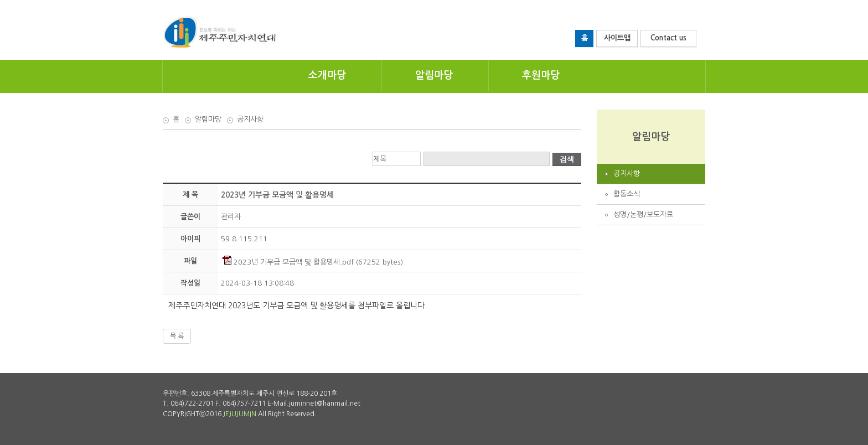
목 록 (177, 336)
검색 (567, 159)
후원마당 (541, 75)
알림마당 (434, 75)
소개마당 (327, 75)
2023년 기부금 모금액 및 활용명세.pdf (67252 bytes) (313, 262)
